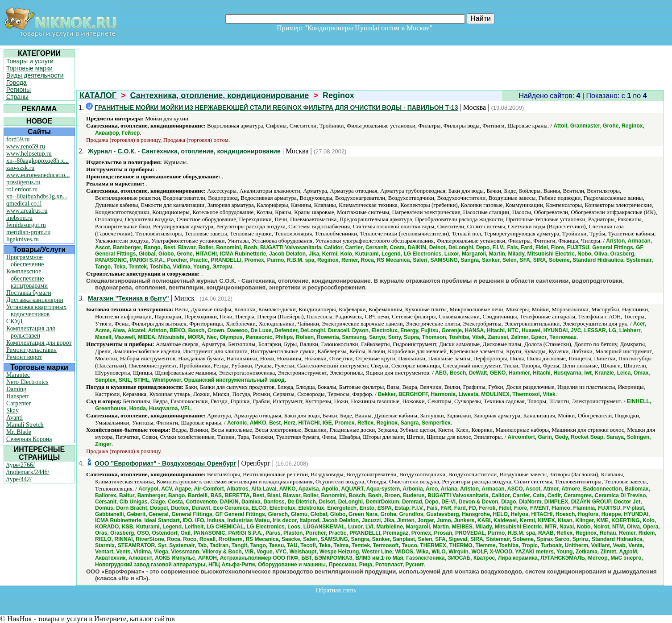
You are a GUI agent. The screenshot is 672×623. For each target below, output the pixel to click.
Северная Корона (29, 439)
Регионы (19, 90)
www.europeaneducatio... (38, 175)
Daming (16, 389)
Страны (17, 97)
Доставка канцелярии (35, 300)
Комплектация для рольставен (31, 332)
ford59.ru (18, 139)
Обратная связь (336, 590)
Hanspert (18, 396)
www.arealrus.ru (27, 211)
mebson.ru (19, 218)
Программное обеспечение (25, 261)
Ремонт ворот (24, 357)
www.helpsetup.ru (29, 154)
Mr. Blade (19, 432)
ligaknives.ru (23, 239)
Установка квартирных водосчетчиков (36, 311)
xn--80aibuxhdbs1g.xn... (37, 196)
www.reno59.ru (26, 146)
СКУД (14, 321)
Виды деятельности (35, 75)
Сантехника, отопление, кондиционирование (220, 95)
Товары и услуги (30, 61)
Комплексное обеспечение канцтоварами (27, 278)
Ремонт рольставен (31, 350)
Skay (12, 411)
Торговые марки (29, 68)
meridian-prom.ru (28, 232)
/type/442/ (19, 479)
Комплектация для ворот (39, 343)
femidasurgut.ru (26, 225)
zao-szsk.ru (20, 168)
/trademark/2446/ (28, 472)
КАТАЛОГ (98, 95)
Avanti (15, 418)
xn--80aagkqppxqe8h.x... (37, 161)
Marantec (18, 375)
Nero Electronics (27, 382)
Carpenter (19, 403)
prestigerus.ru (23, 182)
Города (17, 83)
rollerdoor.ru (22, 189)
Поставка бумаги (29, 293)
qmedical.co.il (24, 204)
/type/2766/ (21, 465)
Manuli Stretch (25, 425)
